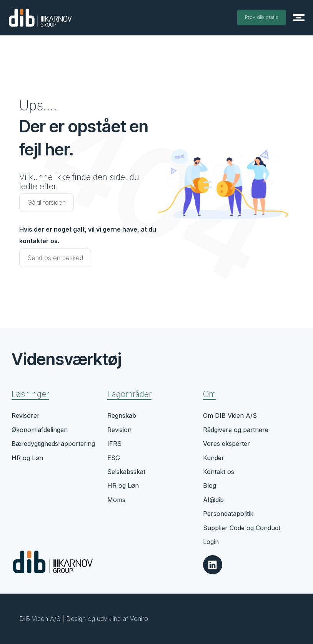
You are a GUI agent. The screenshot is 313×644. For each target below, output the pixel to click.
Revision (119, 430)
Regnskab (122, 415)
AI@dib (213, 500)
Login (211, 542)
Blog (210, 486)
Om (210, 394)
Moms (116, 500)
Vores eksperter (226, 444)
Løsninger (30, 394)
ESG (114, 458)
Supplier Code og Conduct (242, 528)
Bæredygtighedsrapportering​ (53, 444)
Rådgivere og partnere (236, 430)
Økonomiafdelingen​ (40, 430)
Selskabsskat (126, 472)
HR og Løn (27, 458)
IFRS (114, 444)
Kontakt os (219, 472)
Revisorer (26, 415)
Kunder (214, 458)
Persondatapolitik (228, 514)
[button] (299, 18)
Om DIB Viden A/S (230, 415)
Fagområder (129, 394)
